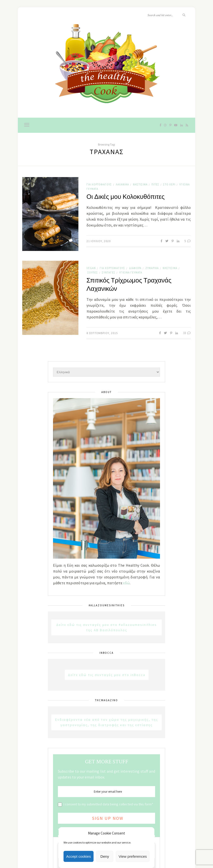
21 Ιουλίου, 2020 (99, 241)
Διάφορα (135, 268)
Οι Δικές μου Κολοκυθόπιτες (126, 197)
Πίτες (155, 184)
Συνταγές (109, 272)
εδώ (126, 583)
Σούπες (93, 272)
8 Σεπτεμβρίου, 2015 (102, 333)
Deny (105, 856)
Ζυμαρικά (152, 268)
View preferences (133, 856)
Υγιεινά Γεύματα (131, 272)
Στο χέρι (169, 184)
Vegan (91, 268)
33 (187, 333)
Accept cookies (79, 856)
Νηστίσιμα (140, 184)
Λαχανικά (122, 184)
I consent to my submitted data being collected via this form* (108, 804)
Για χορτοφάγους (99, 184)
